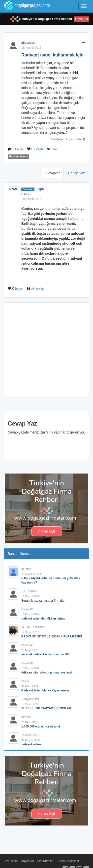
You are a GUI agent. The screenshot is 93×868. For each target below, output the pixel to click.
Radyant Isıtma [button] (18, 157)
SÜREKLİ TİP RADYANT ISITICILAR (46, 708)
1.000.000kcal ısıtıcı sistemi (41, 726)
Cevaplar (53, 173)
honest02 (27, 609)
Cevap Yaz (77, 173)
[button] (84, 43)
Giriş (49, 432)
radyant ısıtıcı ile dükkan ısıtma (43, 619)
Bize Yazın (11, 861)
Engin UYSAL (74, 139)
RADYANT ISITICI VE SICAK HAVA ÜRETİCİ (52, 636)
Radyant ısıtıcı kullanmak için (52, 55)
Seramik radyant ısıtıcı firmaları (43, 601)
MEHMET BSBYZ (33, 627)
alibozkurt (28, 43)
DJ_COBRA (29, 591)
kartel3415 (28, 645)
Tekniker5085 (30, 735)
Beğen (38, 149)
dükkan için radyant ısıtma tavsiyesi (47, 673)
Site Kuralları (46, 861)
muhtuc (26, 569)
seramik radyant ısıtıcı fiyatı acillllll (46, 654)
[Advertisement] (46, 349)
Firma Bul (81, 19)
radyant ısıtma (31, 744)
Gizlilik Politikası (68, 861)
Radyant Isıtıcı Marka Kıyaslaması (45, 690)
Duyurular (28, 861)
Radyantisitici (30, 699)
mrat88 (26, 717)
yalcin (25, 681)
